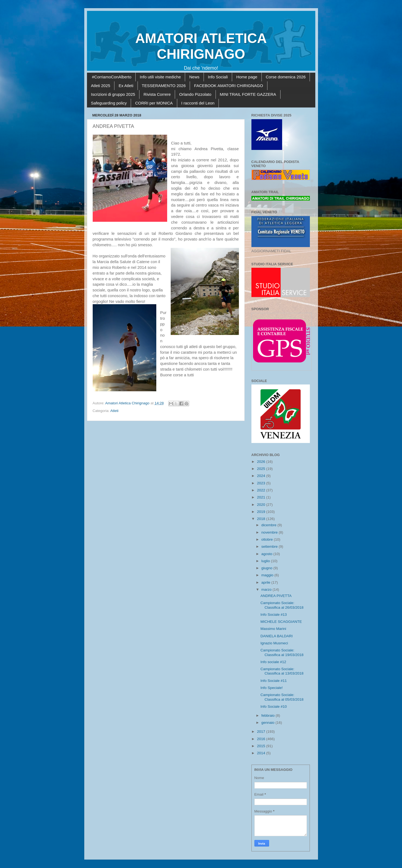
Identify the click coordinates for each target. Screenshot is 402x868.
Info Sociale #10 (274, 707)
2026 (261, 462)
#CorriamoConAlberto (112, 77)
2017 (261, 732)
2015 (261, 746)
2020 (261, 505)
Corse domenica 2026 (286, 77)
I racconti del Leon (198, 103)
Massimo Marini (273, 629)
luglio (266, 561)
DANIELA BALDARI (277, 636)
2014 (261, 753)
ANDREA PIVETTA (276, 596)
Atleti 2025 (101, 86)
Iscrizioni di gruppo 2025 (113, 94)
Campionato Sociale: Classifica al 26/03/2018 (282, 605)
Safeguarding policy (109, 103)
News (194, 77)
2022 (261, 490)
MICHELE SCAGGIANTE (281, 622)
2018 (261, 519)
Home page (247, 77)
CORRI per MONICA (154, 103)
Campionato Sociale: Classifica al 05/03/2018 (282, 697)
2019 (261, 512)
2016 (261, 739)
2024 (261, 476)
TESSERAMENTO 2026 (164, 86)
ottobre (268, 539)
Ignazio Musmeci (274, 643)
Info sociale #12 (273, 662)
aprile (267, 582)
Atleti (114, 411)
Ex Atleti (126, 86)
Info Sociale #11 (274, 681)
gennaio (269, 723)
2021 (261, 497)
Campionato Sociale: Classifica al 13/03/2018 (282, 671)
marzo (267, 590)
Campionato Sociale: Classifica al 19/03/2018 (282, 652)
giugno (267, 568)
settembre (270, 547)
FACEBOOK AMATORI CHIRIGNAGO (229, 86)
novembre (270, 532)
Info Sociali (218, 77)
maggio (268, 575)
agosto (267, 554)
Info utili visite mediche (160, 77)
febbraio (269, 715)
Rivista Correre (157, 94)
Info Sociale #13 (274, 615)
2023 (261, 483)
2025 (261, 469)
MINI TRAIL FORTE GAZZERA (248, 94)
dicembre (269, 525)
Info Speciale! (272, 688)
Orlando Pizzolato (195, 94)
